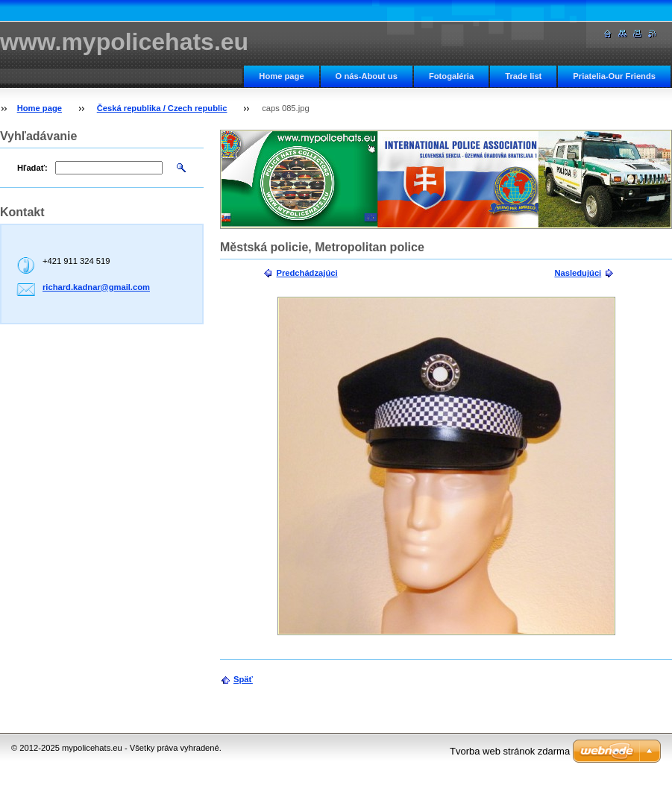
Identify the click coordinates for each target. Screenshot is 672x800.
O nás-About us (367, 76)
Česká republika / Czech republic (162, 108)
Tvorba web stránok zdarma (510, 751)
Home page (281, 76)
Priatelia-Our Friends (614, 76)
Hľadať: (32, 168)
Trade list (523, 76)
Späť (243, 679)
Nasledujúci (578, 273)
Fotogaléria (451, 76)
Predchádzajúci (307, 273)
